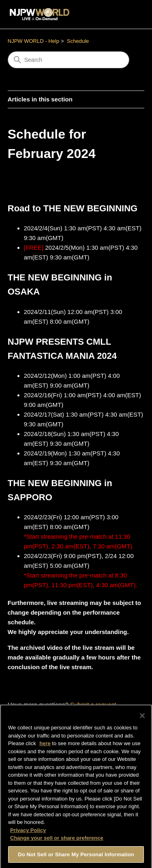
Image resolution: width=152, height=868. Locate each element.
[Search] (69, 60)
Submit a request (93, 705)
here (45, 746)
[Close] (142, 718)
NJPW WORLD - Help (33, 41)
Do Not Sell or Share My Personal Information (76, 857)
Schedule (78, 41)
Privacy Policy (28, 833)
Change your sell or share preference (57, 840)
